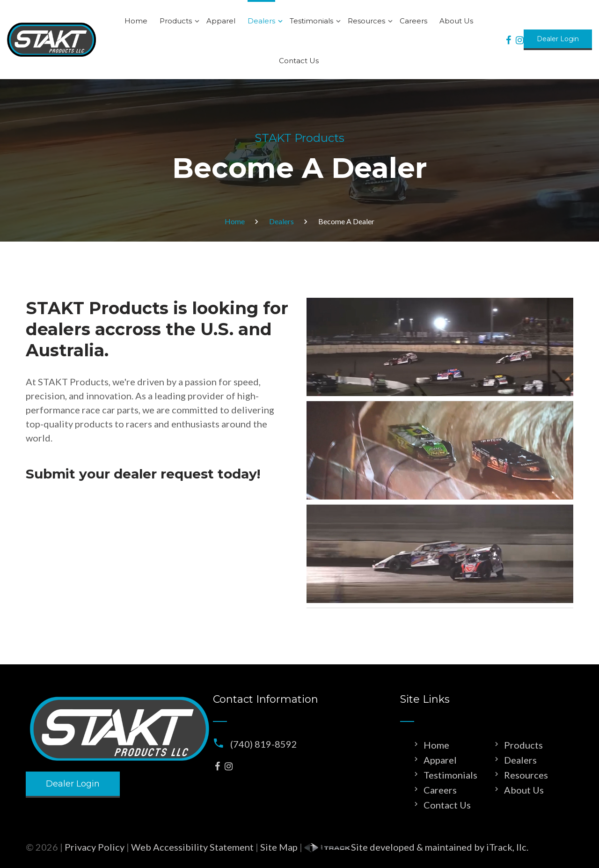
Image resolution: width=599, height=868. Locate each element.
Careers (413, 21)
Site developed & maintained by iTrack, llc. (416, 847)
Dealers (261, 21)
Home (136, 21)
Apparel (221, 21)
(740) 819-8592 (264, 744)
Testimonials (311, 21)
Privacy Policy (95, 847)
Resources (366, 21)
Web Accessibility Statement (192, 847)
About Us (456, 21)
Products (176, 21)
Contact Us (299, 61)
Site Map (279, 847)
